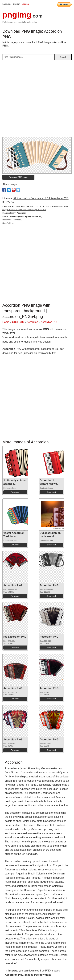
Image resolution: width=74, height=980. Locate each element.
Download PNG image (18, 177)
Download (15, 492)
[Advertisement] (37, 100)
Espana (25, 4)
